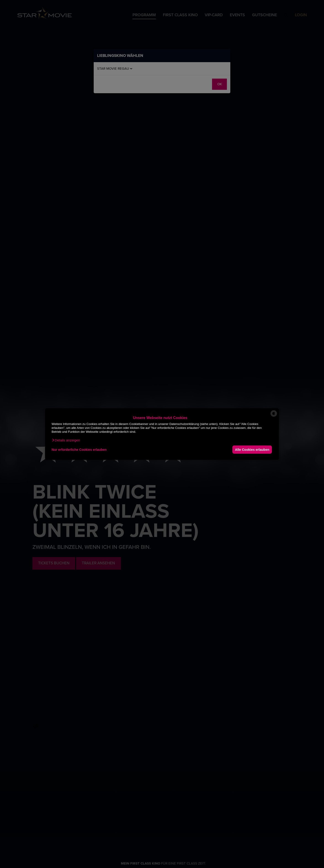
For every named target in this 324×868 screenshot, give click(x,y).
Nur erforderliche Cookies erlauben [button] (79, 449)
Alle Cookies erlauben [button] (252, 449)
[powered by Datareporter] (274, 416)
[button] (66, 440)
